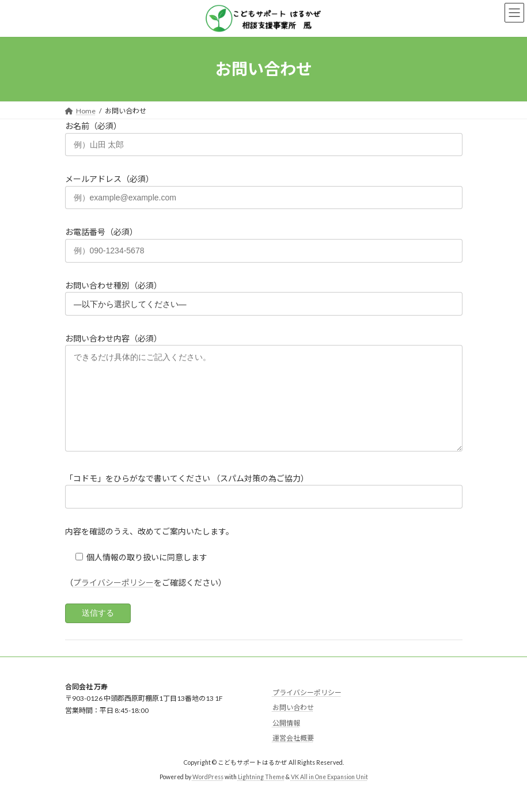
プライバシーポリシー (113, 600)
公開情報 (286, 740)
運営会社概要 (293, 756)
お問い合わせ (293, 725)
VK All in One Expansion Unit (329, 794)
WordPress (208, 794)
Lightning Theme (261, 794)
